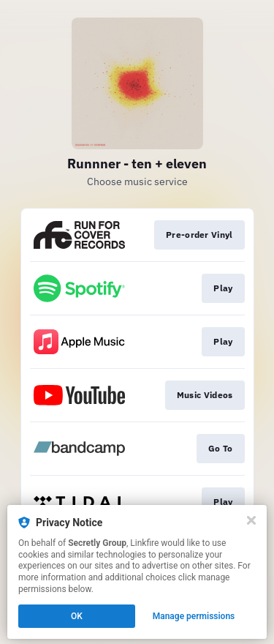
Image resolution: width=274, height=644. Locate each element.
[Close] (251, 520)
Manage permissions (194, 616)
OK (77, 616)
